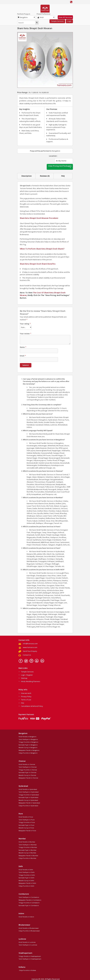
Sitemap (24, 678)
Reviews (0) (45, 176)
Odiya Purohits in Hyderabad (28, 805)
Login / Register (27, 675)
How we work (26, 693)
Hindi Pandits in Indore (26, 916)
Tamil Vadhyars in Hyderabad (29, 792)
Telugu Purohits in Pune (27, 822)
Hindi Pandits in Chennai (27, 764)
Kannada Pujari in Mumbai (27, 850)
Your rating (25, 324)
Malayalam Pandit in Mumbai (28, 855)
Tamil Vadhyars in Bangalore (28, 739)
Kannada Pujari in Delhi (26, 877)
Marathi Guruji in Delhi (26, 880)
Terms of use (26, 699)
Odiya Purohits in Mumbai (27, 858)
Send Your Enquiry (30, 651)
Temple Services (57, 21)
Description (27, 176)
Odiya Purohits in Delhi (26, 886)
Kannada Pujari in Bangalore (28, 744)
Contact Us (27, 655)
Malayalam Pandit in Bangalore (29, 750)
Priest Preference (43, 14)
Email (23, 355)
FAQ (63, 176)
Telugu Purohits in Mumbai (28, 847)
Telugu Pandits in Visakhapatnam (30, 956)
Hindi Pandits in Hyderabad (28, 789)
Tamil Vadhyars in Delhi (27, 872)
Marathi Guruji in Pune (26, 827)
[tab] (27, 176)
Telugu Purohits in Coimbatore (29, 902)
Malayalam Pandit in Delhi (27, 883)
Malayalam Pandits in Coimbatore (30, 900)
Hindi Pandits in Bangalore (27, 736)
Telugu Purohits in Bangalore (28, 742)
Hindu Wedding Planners (31, 681)
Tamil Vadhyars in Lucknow (28, 944)
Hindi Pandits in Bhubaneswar (29, 928)
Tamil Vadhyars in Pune (27, 819)
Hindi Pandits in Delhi (26, 869)
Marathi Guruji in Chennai (27, 775)
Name (23, 347)
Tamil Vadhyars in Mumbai (28, 844)
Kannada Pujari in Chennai (27, 772)
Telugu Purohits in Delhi (27, 875)
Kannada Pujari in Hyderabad (28, 797)
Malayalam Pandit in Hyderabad (29, 802)
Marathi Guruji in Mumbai (27, 852)
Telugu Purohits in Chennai (28, 769)
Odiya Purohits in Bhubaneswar (29, 930)
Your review (26, 333)
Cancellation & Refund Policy (32, 706)
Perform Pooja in (24, 14)
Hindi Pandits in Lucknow (27, 942)
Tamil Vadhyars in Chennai (28, 767)
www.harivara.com (30, 647)
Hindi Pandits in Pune (26, 817)
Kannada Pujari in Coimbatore (29, 905)
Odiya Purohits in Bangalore (28, 753)
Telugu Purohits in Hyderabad (29, 794)
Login (69, 21)
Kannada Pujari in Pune (26, 825)
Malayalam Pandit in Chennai (28, 778)
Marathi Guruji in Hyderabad (28, 800)
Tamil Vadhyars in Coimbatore (29, 897)
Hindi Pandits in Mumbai (27, 841)
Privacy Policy (26, 696)
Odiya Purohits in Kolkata (27, 970)
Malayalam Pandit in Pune (27, 830)
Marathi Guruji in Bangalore (28, 747)
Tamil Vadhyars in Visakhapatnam (30, 959)
